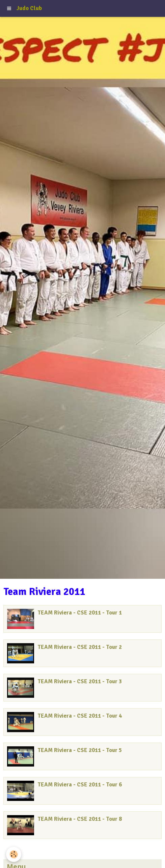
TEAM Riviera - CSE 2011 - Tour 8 (80, 819)
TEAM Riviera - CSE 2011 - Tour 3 (80, 681)
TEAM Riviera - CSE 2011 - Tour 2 (80, 647)
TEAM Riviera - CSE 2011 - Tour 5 (80, 750)
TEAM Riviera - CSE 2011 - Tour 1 (80, 613)
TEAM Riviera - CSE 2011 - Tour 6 (80, 785)
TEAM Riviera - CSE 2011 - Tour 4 (80, 716)
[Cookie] (14, 854)
